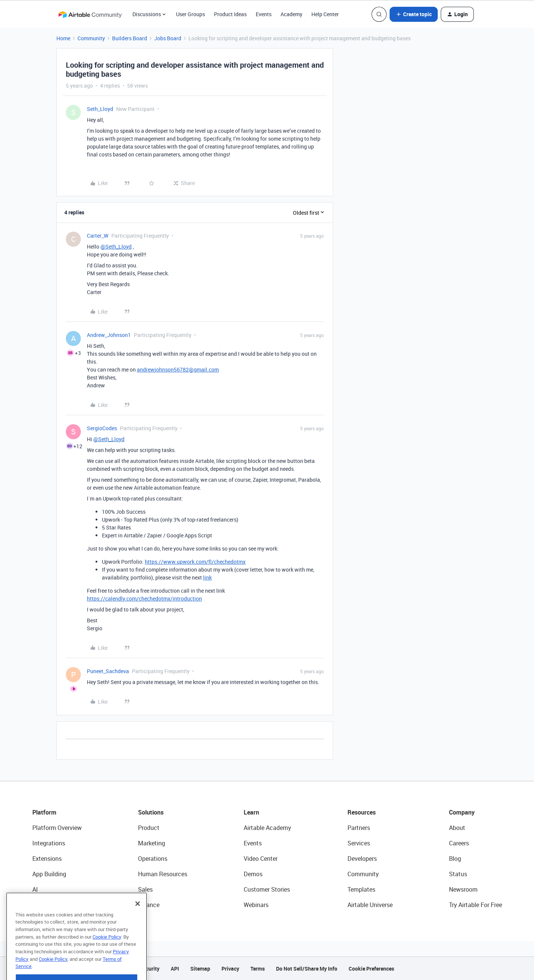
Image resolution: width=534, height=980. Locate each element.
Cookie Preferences (371, 969)
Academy (291, 14)
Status (458, 874)
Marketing (152, 843)
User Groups (190, 14)
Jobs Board (168, 38)
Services (359, 843)
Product (149, 828)
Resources (362, 812)
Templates (361, 889)
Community (91, 38)
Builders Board (130, 38)
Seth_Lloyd (100, 109)
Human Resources (163, 874)
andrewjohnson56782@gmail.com (178, 369)
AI (35, 889)
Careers (459, 843)
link (207, 577)
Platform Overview (57, 828)
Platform (44, 812)
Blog (455, 859)
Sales (145, 889)
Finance (149, 905)
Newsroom (463, 889)
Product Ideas (230, 14)
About (457, 828)
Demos (253, 874)
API (175, 969)
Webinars (256, 905)
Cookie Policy (107, 955)
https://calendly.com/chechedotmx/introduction (144, 598)
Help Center (325, 14)
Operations (153, 859)
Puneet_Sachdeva (108, 671)
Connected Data (54, 905)
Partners (359, 828)
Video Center (261, 859)
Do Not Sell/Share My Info (307, 969)
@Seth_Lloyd (116, 247)
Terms (258, 969)
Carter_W (98, 236)
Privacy (230, 969)
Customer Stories (267, 889)
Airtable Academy (267, 828)
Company (462, 812)
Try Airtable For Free (476, 905)
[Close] (138, 922)
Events (264, 14)
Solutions (151, 812)
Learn (251, 812)
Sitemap (200, 969)
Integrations (49, 843)
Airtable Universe (370, 905)
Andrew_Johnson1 (109, 335)
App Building (49, 874)
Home (63, 38)
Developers (362, 859)
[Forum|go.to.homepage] (90, 14)
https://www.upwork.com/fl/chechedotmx (195, 562)
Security (150, 969)
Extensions (47, 859)
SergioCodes (102, 428)
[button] (414, 14)
